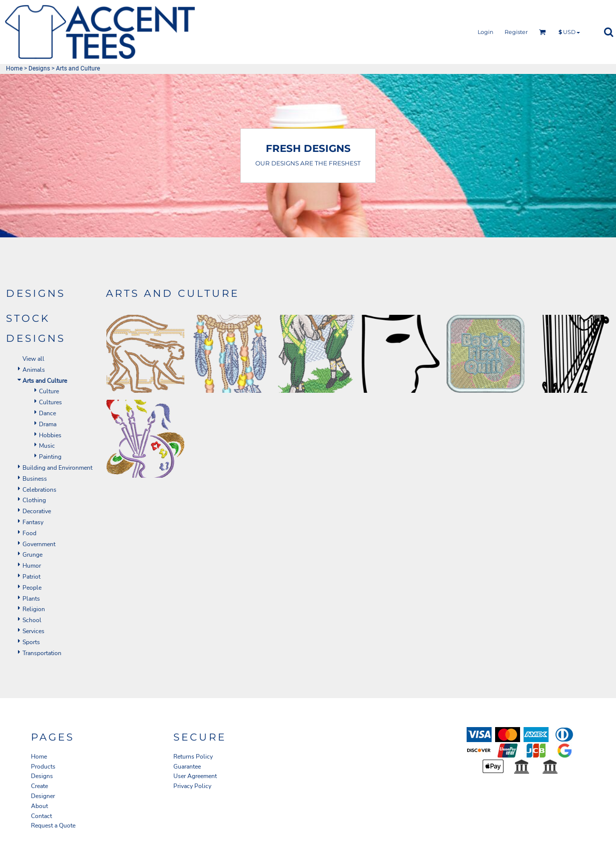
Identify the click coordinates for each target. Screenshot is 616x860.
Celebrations (39, 490)
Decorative (37, 511)
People (32, 588)
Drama (48, 424)
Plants (31, 599)
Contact (41, 816)
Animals (34, 370)
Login (485, 32)
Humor (32, 566)
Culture (49, 391)
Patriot (31, 577)
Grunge (32, 555)
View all (33, 359)
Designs (39, 68)
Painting (50, 457)
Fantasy (33, 522)
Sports (31, 642)
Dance (47, 413)
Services (33, 631)
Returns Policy (193, 757)
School (32, 620)
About (39, 806)
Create (39, 786)
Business (35, 479)
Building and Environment (57, 468)
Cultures (50, 402)
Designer (43, 796)
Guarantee (187, 767)
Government (39, 544)
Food (29, 533)
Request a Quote (53, 826)
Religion (34, 609)
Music (47, 446)
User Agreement (195, 776)
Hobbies (50, 435)
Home (14, 68)
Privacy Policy (192, 786)
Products (43, 767)
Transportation (42, 653)
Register (516, 32)
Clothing (34, 500)
